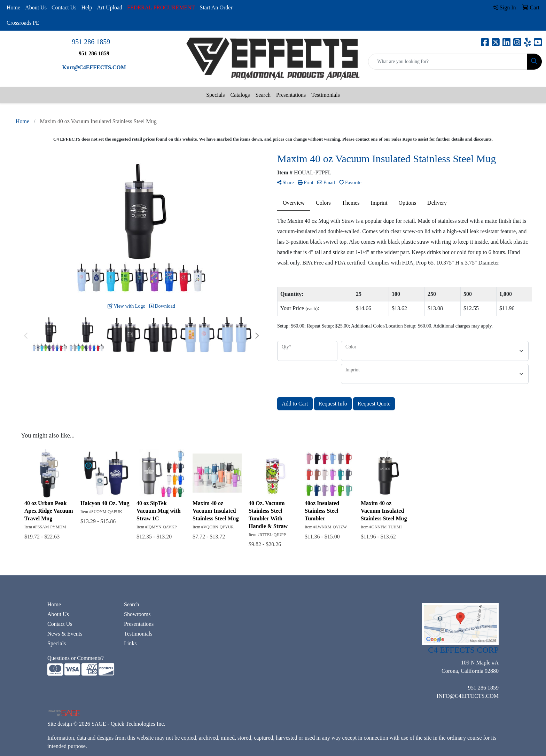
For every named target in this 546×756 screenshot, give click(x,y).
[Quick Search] (448, 62)
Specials (215, 95)
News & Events (65, 634)
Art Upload (110, 7)
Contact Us (64, 7)
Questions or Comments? (76, 658)
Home (13, 7)
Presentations (291, 95)
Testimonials (326, 95)
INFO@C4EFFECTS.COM (468, 696)
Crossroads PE (23, 23)
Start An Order (216, 7)
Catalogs (240, 95)
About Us (36, 7)
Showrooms (137, 614)
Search (263, 95)
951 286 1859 (91, 42)
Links (130, 643)
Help (87, 7)
